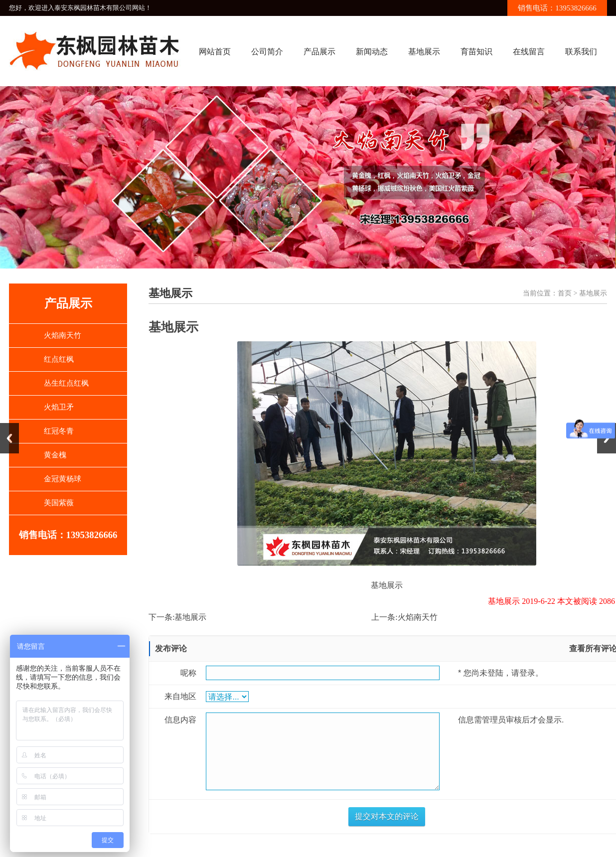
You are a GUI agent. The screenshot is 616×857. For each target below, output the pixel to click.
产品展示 (319, 52)
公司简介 (267, 52)
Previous (9, 438)
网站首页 (215, 52)
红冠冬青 (59, 431)
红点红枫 (59, 359)
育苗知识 (476, 52)
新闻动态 (372, 52)
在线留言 (529, 52)
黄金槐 (55, 455)
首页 (565, 293)
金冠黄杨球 (63, 479)
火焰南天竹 (63, 335)
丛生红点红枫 (66, 383)
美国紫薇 (59, 503)
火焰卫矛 (59, 407)
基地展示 (424, 52)
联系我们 (581, 52)
